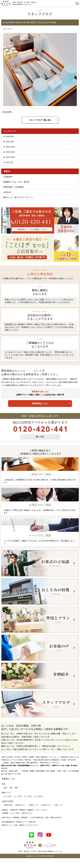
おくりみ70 (28, 796)
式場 (11, 788)
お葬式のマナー (20, 805)
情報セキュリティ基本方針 (26, 822)
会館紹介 (5, 810)
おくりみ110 (38, 796)
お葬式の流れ (8, 805)
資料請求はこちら (40, 403)
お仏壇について (46, 805)
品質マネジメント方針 (10, 825)
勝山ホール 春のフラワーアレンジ (18, 197)
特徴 (3, 784)
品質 (5, 788)
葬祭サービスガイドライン (29, 825)
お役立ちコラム (27, 813)
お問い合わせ (7, 817)
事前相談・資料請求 (20, 817)
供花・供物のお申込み (53, 817)
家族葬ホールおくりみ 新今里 (16, 182)
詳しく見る (40, 437)
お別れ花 (7, 192)
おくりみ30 (7, 796)
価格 (16, 788)
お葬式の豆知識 (7, 801)
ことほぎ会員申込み (36, 817)
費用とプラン (7, 793)
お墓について (59, 805)
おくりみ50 (18, 796)
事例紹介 (23, 810)
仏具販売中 (8, 177)
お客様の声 (14, 810)
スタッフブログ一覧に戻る (40, 120)
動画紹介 (31, 810)
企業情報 (5, 813)
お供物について (33, 805)
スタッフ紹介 (15, 813)
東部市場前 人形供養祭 (14, 187)
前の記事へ (8, 112)
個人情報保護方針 (8, 822)
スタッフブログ (41, 810)
